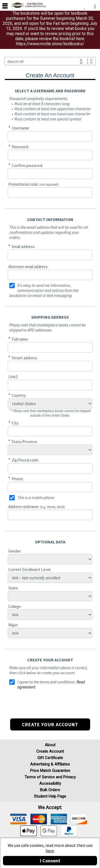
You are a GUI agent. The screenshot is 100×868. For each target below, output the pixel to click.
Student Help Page (50, 796)
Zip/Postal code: (25, 460)
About (50, 745)
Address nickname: (37, 507)
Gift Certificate (50, 758)
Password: (20, 147)
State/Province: (25, 442)
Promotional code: (33, 184)
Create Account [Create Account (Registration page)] (50, 751)
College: (15, 606)
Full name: (20, 339)
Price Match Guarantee (50, 771)
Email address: (23, 247)
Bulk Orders (50, 790)
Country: (19, 395)
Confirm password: (27, 165)
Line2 (13, 377)
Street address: (25, 358)
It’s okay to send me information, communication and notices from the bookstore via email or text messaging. (44, 290)
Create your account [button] (50, 724)
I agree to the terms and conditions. (47, 682)
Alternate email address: (28, 267)
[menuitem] (84, 5)
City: (15, 423)
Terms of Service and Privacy (50, 777)
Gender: (15, 551)
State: (13, 588)
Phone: (18, 479)
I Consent (50, 861)
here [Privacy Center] (50, 851)
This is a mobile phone (36, 498)
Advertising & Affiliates (50, 764)
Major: (13, 625)
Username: (21, 128)
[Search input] (50, 61)
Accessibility (50, 783)
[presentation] (50, 708)
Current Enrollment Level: (30, 570)
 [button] (5, 6)
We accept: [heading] (50, 808)
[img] (18, 819)
